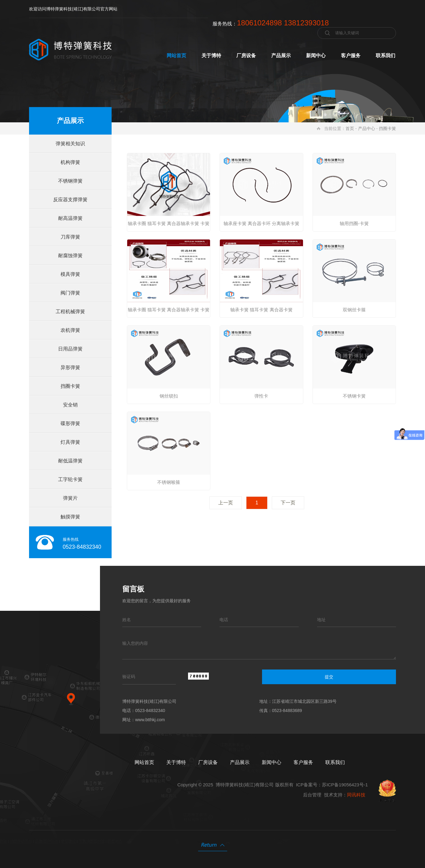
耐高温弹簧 (70, 218)
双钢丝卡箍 (354, 310)
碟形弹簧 (70, 423)
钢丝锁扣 (169, 396)
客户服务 (351, 56)
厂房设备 (246, 56)
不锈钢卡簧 (354, 396)
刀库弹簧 (70, 237)
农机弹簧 (70, 330)
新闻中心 (316, 56)
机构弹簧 (70, 162)
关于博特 (211, 56)
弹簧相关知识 (70, 144)
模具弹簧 (70, 274)
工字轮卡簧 (70, 479)
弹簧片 (70, 498)
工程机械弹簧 (70, 312)
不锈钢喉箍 (169, 482)
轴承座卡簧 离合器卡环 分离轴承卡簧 (261, 223)
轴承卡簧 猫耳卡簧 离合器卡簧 (261, 310)
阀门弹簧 (70, 293)
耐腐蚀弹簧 (70, 256)
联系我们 (386, 56)
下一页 (288, 503)
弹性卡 (261, 396)
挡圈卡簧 (387, 128)
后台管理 (312, 795)
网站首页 (176, 56)
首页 (350, 128)
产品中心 (367, 128)
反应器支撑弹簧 (70, 200)
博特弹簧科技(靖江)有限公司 (245, 785)
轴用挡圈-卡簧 (354, 223)
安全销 (70, 405)
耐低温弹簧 (70, 461)
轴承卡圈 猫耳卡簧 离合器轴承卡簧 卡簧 (169, 223)
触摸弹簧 (70, 517)
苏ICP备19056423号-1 (345, 785)
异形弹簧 (70, 367)
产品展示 (281, 56)
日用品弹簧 (70, 349)
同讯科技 (356, 795)
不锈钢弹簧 (70, 181)
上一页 (226, 503)
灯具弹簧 (70, 442)
